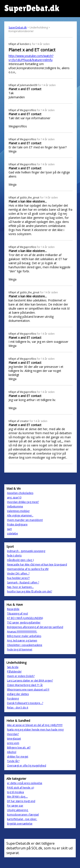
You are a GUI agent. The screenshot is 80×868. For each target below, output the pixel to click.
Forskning (13, 699)
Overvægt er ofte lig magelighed (27, 766)
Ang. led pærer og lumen (22, 641)
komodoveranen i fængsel (23, 815)
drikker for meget (18, 757)
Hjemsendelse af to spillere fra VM (28, 569)
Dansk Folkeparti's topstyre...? (25, 703)
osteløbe (12, 533)
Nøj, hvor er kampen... (20, 587)
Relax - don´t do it (18, 708)
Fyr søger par (15, 806)
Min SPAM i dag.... (17, 797)
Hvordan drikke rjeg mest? (23, 502)
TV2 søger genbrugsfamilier (24, 623)
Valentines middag (18, 511)
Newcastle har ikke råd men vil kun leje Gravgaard (37, 564)
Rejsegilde (13, 609)
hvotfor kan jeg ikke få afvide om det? (30, 591)
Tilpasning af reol (17, 614)
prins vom (13, 743)
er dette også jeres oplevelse (25, 783)
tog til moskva (15, 792)
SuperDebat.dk (18, 28)
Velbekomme (15, 506)
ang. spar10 (14, 497)
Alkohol (12, 752)
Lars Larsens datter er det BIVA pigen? (30, 681)
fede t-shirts (14, 556)
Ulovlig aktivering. (18, 810)
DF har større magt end (21, 801)
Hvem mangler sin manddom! (25, 520)
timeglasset (14, 739)
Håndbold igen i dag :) (20, 560)
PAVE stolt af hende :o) (20, 788)
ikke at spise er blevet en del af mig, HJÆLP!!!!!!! (35, 725)
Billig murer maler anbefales (24, 636)
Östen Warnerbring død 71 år (25, 685)
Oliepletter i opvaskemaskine (25, 645)
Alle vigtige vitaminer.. (20, 515)
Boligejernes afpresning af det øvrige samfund (35, 627)
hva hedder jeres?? (18, 578)
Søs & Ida (13, 667)
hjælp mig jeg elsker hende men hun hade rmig (35, 730)
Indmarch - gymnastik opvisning (26, 551)
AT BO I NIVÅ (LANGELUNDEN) (25, 618)
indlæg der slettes (18, 694)
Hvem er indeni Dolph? (21, 676)
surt (9, 529)
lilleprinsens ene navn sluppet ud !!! (28, 690)
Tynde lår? (13, 761)
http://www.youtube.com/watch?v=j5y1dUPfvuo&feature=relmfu (31, 58)
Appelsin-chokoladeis (20, 493)
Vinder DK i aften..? (18, 573)
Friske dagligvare (17, 524)
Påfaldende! (14, 672)
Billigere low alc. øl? (19, 748)
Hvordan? (13, 734)
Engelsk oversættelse (20, 824)
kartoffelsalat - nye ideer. (22, 819)
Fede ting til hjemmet (20, 650)
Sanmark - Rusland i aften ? (23, 582)
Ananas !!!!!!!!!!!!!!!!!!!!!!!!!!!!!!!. (22, 632)
